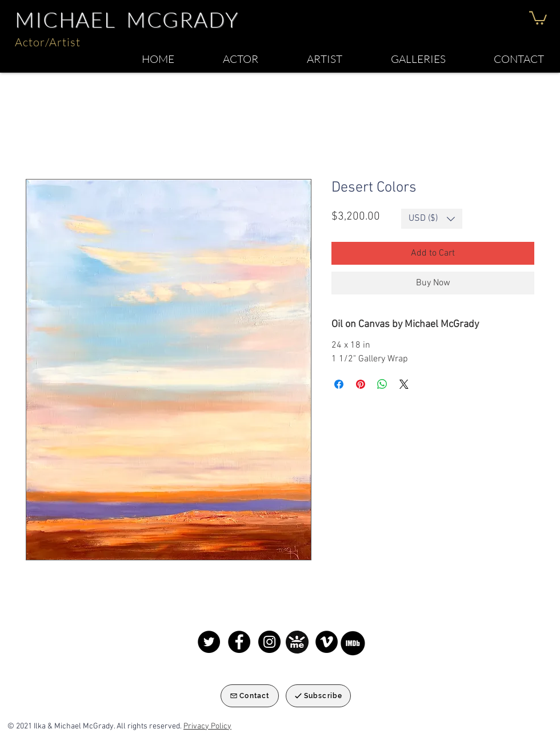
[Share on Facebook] (339, 384)
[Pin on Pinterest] (361, 384)
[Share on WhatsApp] (382, 384)
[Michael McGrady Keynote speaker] (327, 642)
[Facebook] (239, 642)
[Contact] (250, 696)
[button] (538, 17)
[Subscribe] (318, 696)
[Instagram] (269, 642)
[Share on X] (404, 384)
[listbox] (432, 219)
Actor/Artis (45, 42)
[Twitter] (209, 642)
